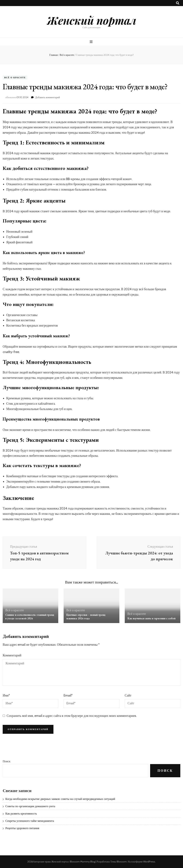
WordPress (149, 862)
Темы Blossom (118, 862)
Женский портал (92, 20)
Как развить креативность (21, 814)
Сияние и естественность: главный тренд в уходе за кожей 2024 (30, 617)
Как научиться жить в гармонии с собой (151, 618)
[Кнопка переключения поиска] (178, 3)
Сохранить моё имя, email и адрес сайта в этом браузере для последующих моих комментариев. (72, 716)
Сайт (128, 695)
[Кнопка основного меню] (92, 42)
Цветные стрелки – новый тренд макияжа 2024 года (86, 617)
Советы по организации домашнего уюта (30, 806)
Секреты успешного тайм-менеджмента (30, 821)
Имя (6, 695)
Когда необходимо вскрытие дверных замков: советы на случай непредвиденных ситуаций (60, 799)
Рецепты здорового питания (22, 828)
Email (68, 695)
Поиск (7, 761)
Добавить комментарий (48, 97)
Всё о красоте (15, 77)
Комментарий (12, 655)
